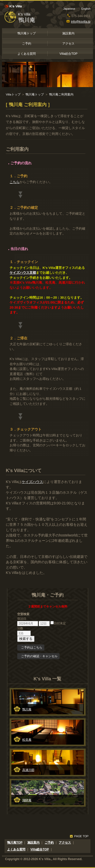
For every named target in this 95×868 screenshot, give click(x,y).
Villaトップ (13, 94)
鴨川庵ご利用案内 (61, 94)
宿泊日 (22, 619)
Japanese (69, 9)
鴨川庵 (27, 20)
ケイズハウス (32, 482)
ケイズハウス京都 (23, 273)
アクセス (68, 44)
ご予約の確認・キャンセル (39, 656)
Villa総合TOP (69, 54)
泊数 (20, 628)
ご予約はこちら (32, 647)
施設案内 (68, 33)
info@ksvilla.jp (78, 22)
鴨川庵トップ (27, 33)
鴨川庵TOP (15, 843)
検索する (26, 639)
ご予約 (27, 44)
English (86, 9)
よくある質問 (27, 54)
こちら (15, 182)
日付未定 (58, 623)
